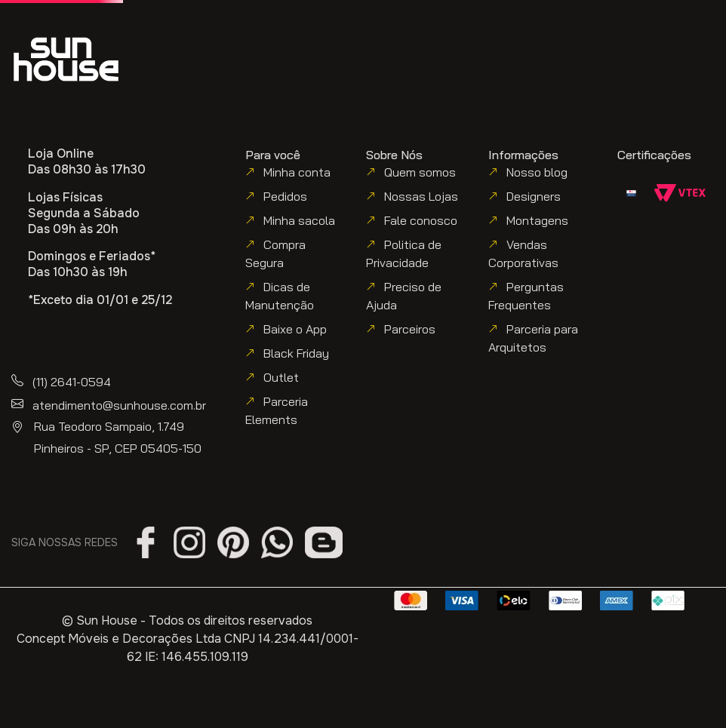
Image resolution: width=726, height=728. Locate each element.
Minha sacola (299, 220)
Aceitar (363, 702)
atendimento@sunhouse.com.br (119, 405)
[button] (558, 47)
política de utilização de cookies (220, 671)
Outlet (281, 377)
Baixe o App (295, 329)
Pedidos (285, 196)
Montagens (537, 220)
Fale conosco (421, 220)
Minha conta (297, 172)
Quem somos (420, 172)
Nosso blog (537, 172)
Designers (534, 196)
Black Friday (296, 353)
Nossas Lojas (421, 196)
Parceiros (410, 329)
